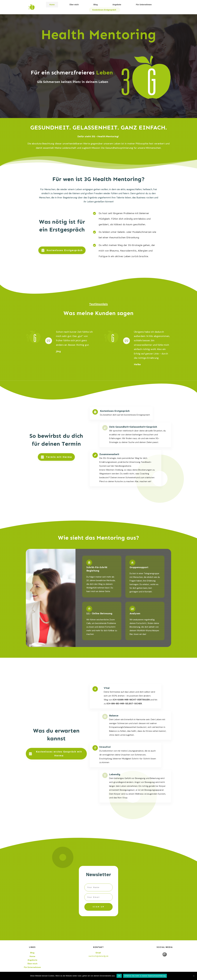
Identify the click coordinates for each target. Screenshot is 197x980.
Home (32, 956)
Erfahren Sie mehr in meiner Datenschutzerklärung (145, 976)
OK (119, 976)
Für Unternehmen (32, 967)
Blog (32, 953)
